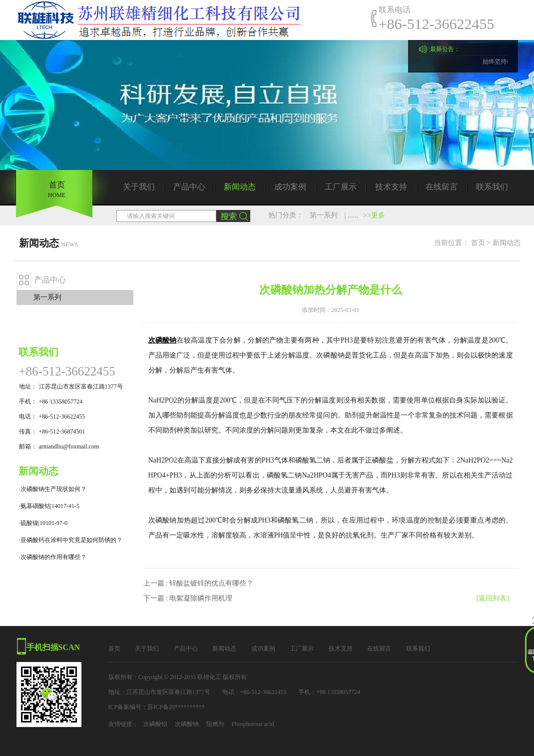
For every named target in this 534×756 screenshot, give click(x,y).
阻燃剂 (215, 724)
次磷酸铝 (155, 724)
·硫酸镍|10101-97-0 (43, 523)
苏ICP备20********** (176, 707)
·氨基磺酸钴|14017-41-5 (49, 506)
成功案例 (290, 187)
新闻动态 (240, 187)
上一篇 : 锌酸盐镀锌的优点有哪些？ (199, 583)
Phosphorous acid (253, 724)
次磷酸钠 (187, 724)
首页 (478, 243)
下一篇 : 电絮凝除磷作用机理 (188, 598)
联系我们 (492, 187)
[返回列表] (493, 598)
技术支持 (391, 187)
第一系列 (324, 215)
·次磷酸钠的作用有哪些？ (53, 557)
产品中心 (189, 187)
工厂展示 (341, 187)
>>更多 (374, 215)
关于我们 (139, 187)
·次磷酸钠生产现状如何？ (53, 489)
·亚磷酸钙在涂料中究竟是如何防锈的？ (71, 540)
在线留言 (442, 187)
